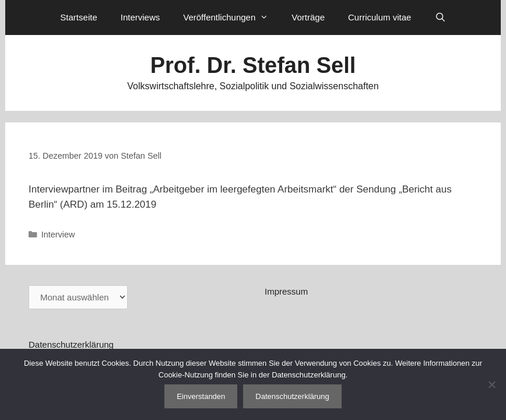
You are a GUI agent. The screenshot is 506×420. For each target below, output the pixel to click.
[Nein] (491, 384)
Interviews (140, 17)
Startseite (78, 17)
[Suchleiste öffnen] (440, 17)
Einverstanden (201, 396)
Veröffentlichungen (231, 17)
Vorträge (308, 17)
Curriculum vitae (379, 17)
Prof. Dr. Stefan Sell (253, 65)
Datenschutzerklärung (71, 344)
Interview (58, 235)
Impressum (286, 291)
